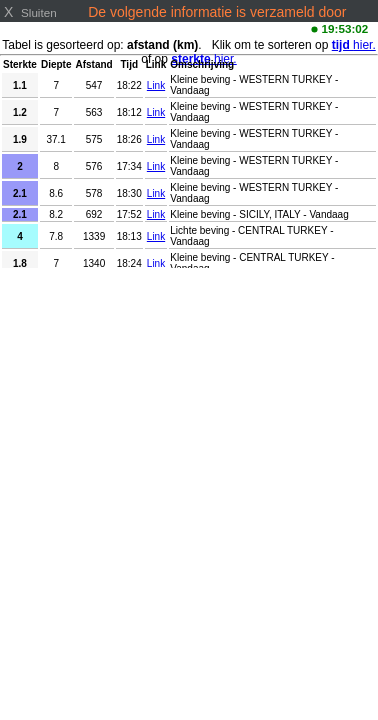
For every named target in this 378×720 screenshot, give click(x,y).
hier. (354, 45)
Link (156, 85)
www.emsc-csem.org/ (155, 28)
